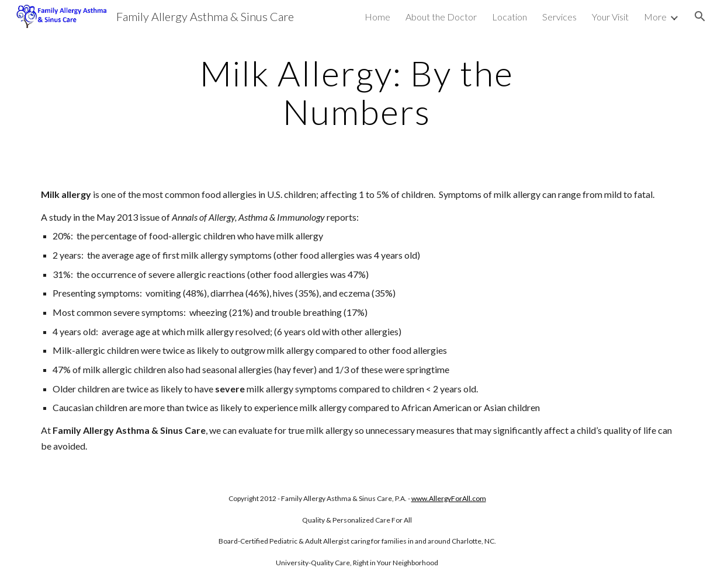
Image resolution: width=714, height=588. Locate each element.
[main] (357, 92)
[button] (700, 16)
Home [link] (377, 17)
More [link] (655, 17)
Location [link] (509, 17)
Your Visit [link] (610, 17)
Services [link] (559, 17)
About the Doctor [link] (441, 17)
